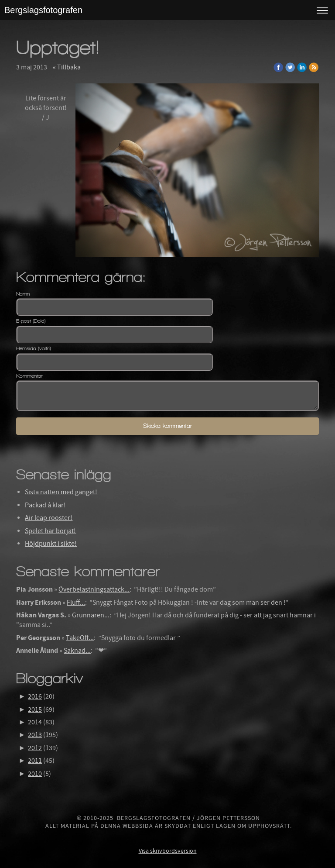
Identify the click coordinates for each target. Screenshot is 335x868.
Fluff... (76, 603)
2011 (35, 761)
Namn (23, 294)
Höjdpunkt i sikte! (51, 544)
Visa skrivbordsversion (168, 851)
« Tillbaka (67, 67)
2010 (35, 774)
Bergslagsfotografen (43, 10)
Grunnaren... (91, 615)
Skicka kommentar (167, 426)
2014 (35, 722)
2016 (35, 696)
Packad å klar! (45, 505)
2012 (35, 748)
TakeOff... (80, 638)
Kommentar (29, 376)
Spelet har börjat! (50, 531)
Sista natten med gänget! (61, 492)
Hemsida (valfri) (34, 348)
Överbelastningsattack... (94, 589)
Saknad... (77, 651)
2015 (35, 710)
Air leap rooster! (49, 518)
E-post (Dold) (31, 321)
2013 (35, 735)
